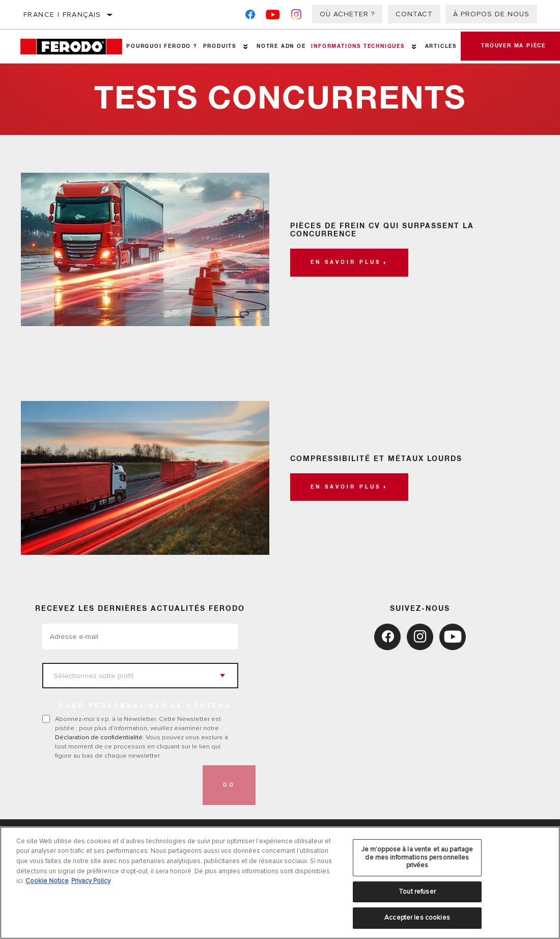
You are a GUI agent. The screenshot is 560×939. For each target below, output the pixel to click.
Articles (441, 46)
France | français (62, 15)
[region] (280, 883)
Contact (414, 14)
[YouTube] (273, 17)
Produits (220, 46)
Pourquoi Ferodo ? (162, 46)
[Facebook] (250, 17)
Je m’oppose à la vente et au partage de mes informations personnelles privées (417, 857)
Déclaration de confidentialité (99, 737)
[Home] (72, 47)
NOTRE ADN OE (281, 46)
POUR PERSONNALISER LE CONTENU (145, 706)
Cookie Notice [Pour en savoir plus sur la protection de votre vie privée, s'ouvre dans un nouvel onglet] (47, 881)
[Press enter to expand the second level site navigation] (246, 47)
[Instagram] (297, 17)
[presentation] (120, 785)
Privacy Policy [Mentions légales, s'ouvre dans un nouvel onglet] (91, 881)
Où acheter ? (347, 14)
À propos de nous (491, 14)
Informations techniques (358, 46)
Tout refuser (417, 892)
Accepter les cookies (417, 918)
